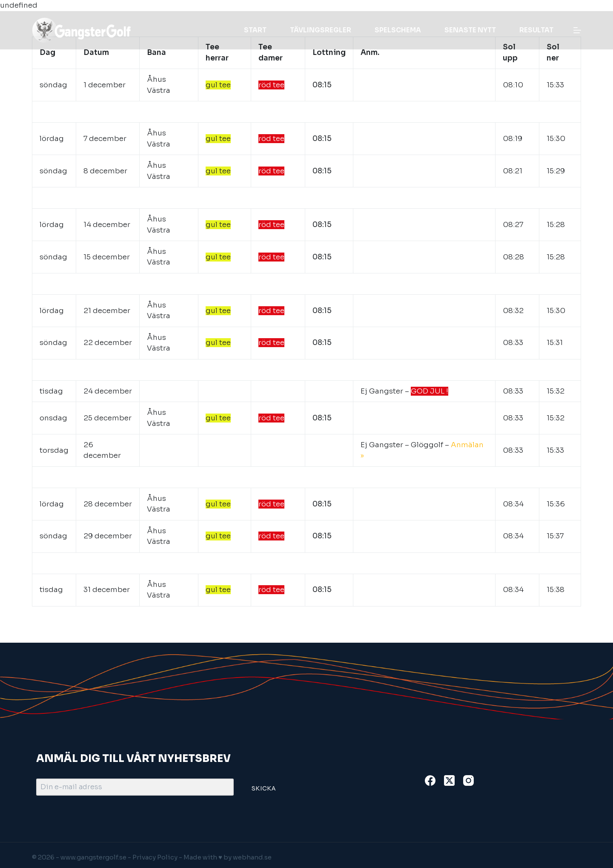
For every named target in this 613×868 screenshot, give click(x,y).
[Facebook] (430, 780)
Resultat (536, 30)
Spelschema (398, 30)
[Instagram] (468, 780)
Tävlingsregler (321, 30)
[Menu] (577, 30)
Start (255, 30)
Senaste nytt (470, 30)
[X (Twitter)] (449, 780)
